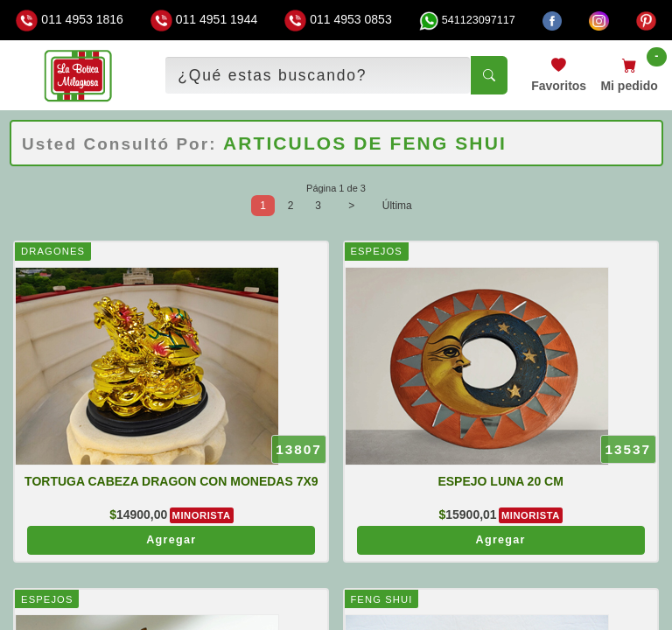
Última (397, 206)
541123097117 (467, 20)
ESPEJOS (376, 251)
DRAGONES (53, 251)
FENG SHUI (381, 599)
